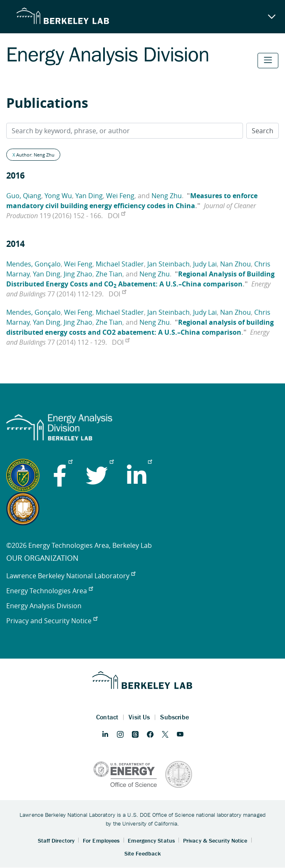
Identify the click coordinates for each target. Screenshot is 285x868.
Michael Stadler (120, 264)
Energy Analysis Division (44, 606)
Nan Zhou (235, 264)
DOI (116, 216)
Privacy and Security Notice (52, 621)
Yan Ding (89, 196)
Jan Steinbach (169, 264)
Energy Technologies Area (50, 591)
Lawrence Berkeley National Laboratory (71, 576)
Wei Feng (120, 196)
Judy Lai (205, 264)
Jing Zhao (78, 274)
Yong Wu (58, 196)
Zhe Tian (109, 274)
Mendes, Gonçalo (33, 264)
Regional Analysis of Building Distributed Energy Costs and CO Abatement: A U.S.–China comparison (140, 279)
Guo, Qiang (24, 196)
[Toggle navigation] (268, 61)
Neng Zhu (167, 196)
